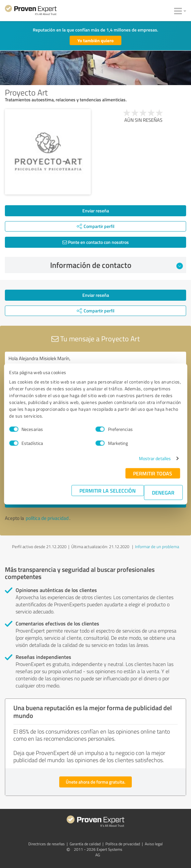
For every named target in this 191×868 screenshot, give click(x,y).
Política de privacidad (123, 844)
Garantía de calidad (85, 844)
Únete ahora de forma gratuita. (95, 782)
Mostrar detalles (155, 458)
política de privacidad (47, 518)
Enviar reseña (96, 211)
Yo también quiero (96, 40)
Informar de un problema (157, 547)
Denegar (163, 492)
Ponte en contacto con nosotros (96, 242)
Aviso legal (154, 844)
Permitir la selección (108, 491)
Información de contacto (117, 265)
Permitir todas (153, 473)
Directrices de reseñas (47, 844)
